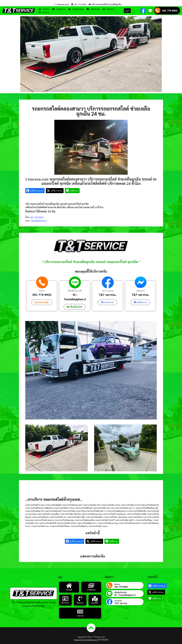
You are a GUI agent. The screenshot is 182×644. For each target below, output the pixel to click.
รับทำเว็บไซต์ (103, 640)
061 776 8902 (170, 10)
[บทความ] (80, 611)
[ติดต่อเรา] (80, 598)
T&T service (121, 603)
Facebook (118, 601)
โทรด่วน (42, 291)
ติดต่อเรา (80, 603)
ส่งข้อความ (141, 291)
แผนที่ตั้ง (95, 603)
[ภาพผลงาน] (91, 585)
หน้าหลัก (69, 590)
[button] (23, 54)
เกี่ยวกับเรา (65, 603)
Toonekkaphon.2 (39, 220)
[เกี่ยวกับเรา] (65, 598)
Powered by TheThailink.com (86, 640)
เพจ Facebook (108, 291)
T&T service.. (108, 294)
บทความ (80, 616)
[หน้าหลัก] (69, 585)
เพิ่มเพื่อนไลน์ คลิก (75, 291)
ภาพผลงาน (91, 590)
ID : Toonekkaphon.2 (75, 297)
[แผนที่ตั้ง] (95, 598)
